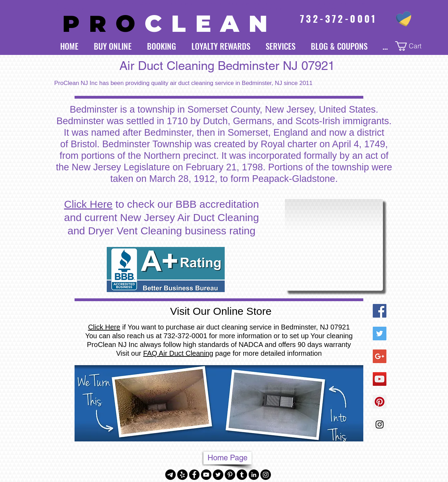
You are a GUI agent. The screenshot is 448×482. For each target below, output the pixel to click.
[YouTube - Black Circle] (206, 475)
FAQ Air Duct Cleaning (178, 353)
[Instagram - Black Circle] (266, 475)
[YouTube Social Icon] (380, 379)
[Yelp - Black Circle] (182, 475)
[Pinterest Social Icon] (380, 402)
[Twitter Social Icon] (380, 334)
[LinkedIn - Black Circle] (254, 475)
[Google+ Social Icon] (380, 356)
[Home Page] (227, 458)
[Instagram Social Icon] (380, 424)
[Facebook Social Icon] (380, 311)
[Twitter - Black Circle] (218, 475)
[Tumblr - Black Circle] (242, 475)
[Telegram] (170, 475)
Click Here (88, 204)
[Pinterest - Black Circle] (230, 475)
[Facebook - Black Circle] (194, 475)
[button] (413, 46)
